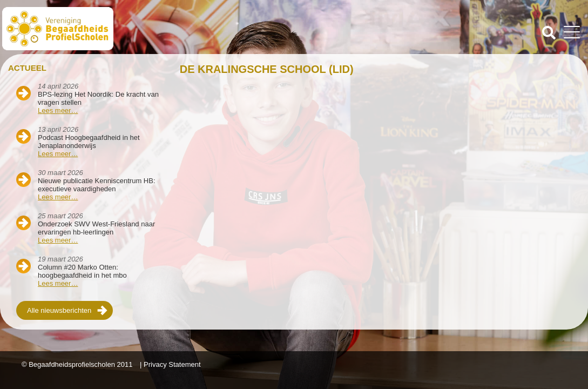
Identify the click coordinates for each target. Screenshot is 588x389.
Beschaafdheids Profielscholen (149, 29)
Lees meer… (58, 110)
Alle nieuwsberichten (59, 310)
